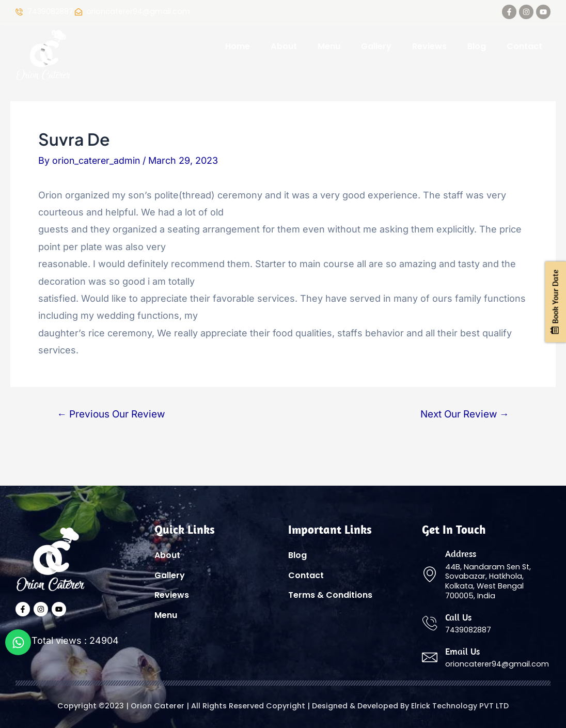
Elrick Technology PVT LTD (460, 706)
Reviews (429, 46)
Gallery (376, 46)
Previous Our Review (112, 414)
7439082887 (50, 12)
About (284, 46)
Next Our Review (464, 414)
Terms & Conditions (330, 597)
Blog (477, 46)
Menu (329, 46)
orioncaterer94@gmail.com (497, 664)
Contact (524, 46)
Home (238, 46)
